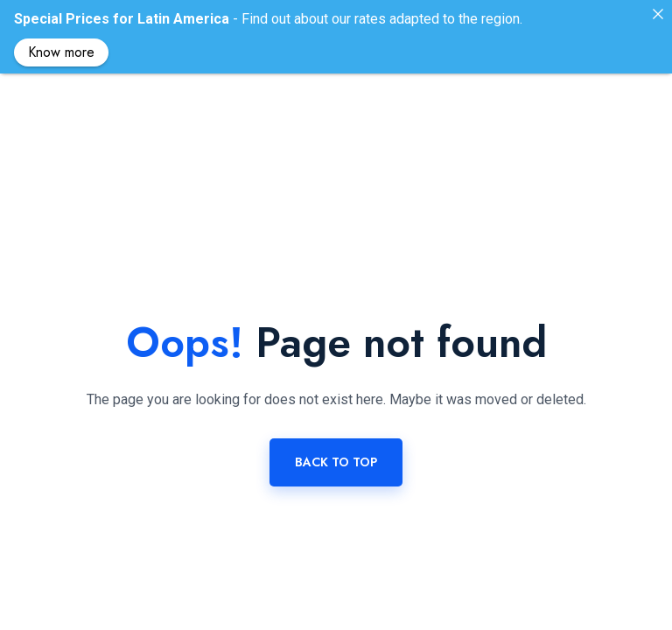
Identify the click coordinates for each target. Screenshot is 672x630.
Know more (61, 52)
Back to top (336, 442)
